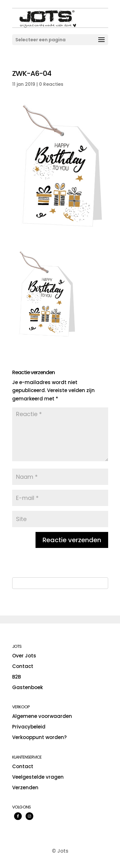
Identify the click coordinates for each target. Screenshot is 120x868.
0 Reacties (51, 84)
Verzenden (25, 788)
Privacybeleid (29, 727)
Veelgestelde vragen (38, 777)
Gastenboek (28, 687)
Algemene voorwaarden (42, 716)
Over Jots (24, 656)
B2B (16, 677)
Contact (23, 666)
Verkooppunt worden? (39, 737)
